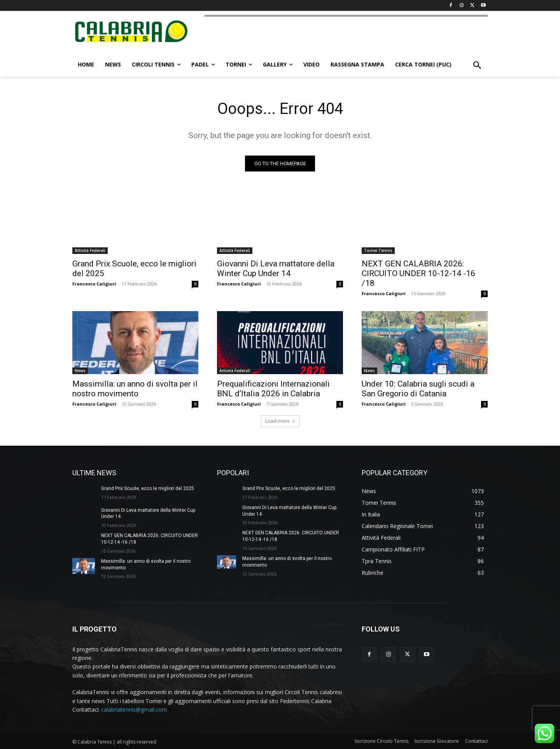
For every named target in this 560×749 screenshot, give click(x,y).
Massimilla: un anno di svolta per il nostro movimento (135, 389)
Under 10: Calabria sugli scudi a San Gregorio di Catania (418, 389)
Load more (280, 421)
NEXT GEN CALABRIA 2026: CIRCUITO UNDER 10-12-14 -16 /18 (418, 273)
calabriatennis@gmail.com (134, 710)
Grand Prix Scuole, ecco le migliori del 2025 (148, 488)
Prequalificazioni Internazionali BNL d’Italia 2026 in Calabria (273, 389)
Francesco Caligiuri (94, 284)
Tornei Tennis (378, 250)
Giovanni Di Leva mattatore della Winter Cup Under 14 (276, 269)
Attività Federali (90, 250)
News (80, 371)
